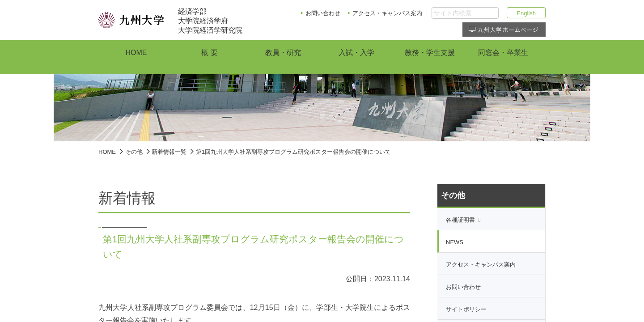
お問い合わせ (323, 13)
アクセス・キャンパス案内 (387, 13)
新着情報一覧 (169, 152)
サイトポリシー (466, 309)
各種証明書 (460, 220)
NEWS (455, 242)
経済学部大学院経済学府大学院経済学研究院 (210, 21)
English (526, 13)
